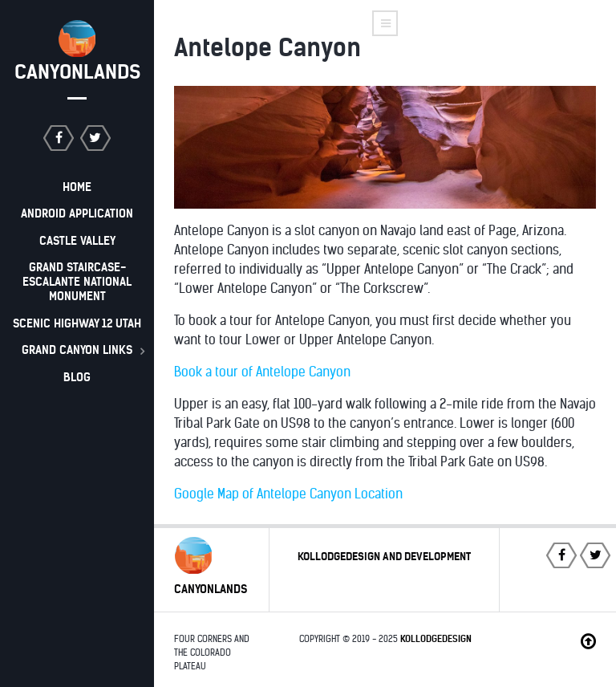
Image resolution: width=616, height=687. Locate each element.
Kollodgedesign (436, 639)
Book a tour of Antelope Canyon (262, 372)
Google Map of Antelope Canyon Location (288, 494)
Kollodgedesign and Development (384, 557)
